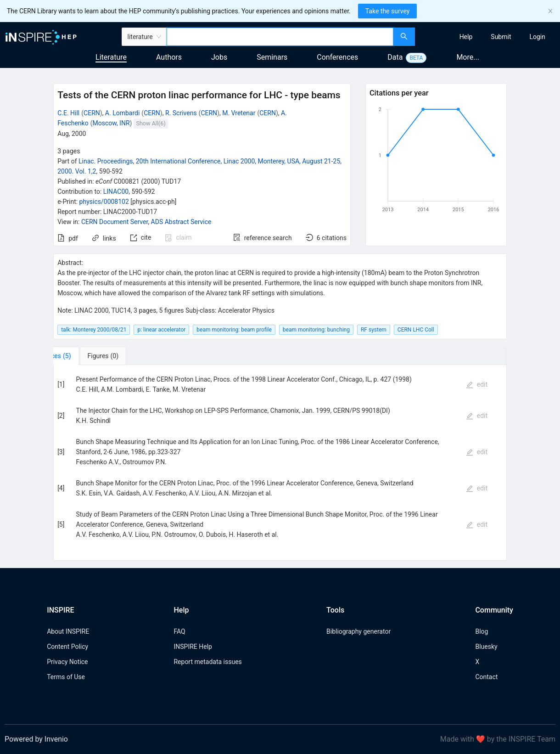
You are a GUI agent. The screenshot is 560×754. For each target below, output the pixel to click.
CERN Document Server (115, 222)
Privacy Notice (67, 662)
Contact (486, 677)
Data (395, 57)
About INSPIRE (68, 631)
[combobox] (280, 37)
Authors (169, 57)
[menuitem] (466, 37)
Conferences (337, 57)
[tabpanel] (280, 463)
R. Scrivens (181, 113)
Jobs (219, 57)
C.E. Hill (68, 113)
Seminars (272, 57)
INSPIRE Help (193, 647)
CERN (92, 113)
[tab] (82, 356)
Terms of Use (66, 677)
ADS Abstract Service (181, 222)
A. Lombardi (123, 113)
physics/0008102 (104, 202)
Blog (482, 631)
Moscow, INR (111, 123)
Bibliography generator (358, 631)
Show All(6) (151, 123)
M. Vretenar (239, 113)
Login (537, 37)
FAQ (179, 631)
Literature (111, 57)
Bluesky (486, 647)
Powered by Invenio (36, 739)
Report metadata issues (207, 662)
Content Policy (67, 647)
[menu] (489, 37)
